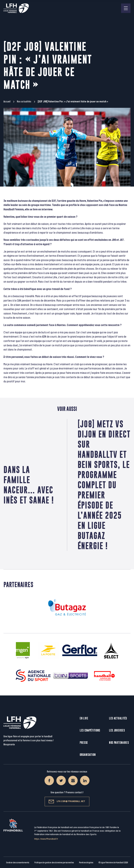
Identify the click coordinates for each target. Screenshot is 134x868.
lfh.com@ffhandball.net (67, 801)
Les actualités (118, 718)
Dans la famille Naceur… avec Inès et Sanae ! (29, 485)
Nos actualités (24, 102)
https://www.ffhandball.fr (46, 839)
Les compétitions (90, 730)
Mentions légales (86, 863)
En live (84, 718)
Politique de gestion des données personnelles (54, 863)
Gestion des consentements (18, 863)
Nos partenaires (119, 743)
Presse (84, 743)
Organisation (88, 755)
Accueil (7, 102)
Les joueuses (117, 730)
